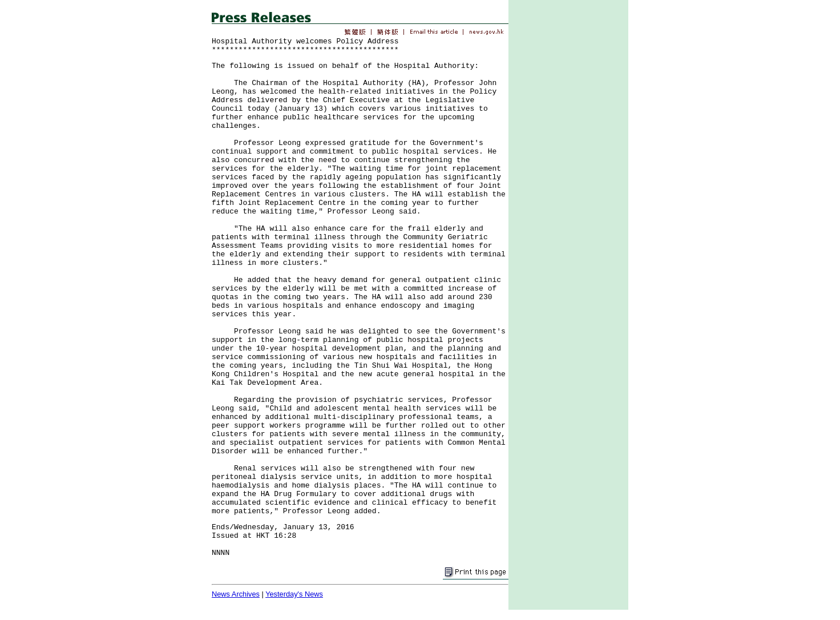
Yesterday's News (294, 594)
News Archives (236, 594)
